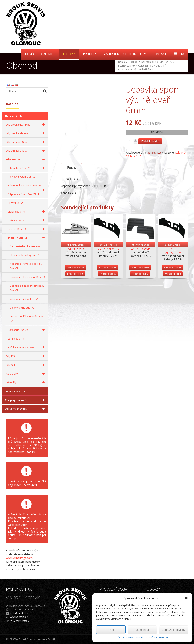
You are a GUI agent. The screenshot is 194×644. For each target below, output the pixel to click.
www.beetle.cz (19, 617)
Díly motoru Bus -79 (27, 168)
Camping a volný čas (25, 400)
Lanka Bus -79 (16, 339)
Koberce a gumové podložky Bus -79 (26, 266)
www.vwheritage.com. (20, 558)
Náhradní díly (25, 116)
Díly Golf (26, 365)
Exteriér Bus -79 (27, 229)
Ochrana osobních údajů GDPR (152, 637)
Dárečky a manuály (25, 409)
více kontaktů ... (20, 621)
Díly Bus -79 (26, 159)
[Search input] (25, 91)
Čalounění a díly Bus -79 (25, 246)
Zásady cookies (125, 637)
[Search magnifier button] (45, 91)
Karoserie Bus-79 (27, 330)
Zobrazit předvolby (174, 630)
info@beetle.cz (19, 613)
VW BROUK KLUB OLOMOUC (125, 54)
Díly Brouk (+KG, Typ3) (26, 125)
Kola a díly (26, 374)
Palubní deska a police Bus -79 (27, 277)
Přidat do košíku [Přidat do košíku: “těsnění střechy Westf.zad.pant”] (75, 290)
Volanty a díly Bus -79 (22, 308)
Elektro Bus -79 (27, 212)
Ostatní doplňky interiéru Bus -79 (27, 319)
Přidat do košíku (150, 141)
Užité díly (26, 382)
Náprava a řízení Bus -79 (25, 194)
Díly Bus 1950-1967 (26, 151)
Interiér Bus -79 (27, 238)
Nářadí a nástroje (15, 391)
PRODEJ (90, 54)
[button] (186, 598)
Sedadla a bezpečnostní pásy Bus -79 (27, 288)
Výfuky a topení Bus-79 (27, 347)
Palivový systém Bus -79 (22, 177)
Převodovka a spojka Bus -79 (27, 187)
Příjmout (111, 630)
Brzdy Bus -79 (16, 203)
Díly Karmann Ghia (26, 142)
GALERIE (49, 54)
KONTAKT (160, 54)
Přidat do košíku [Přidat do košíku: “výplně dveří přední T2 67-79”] (140, 290)
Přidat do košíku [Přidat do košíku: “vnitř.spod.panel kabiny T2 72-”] (173, 290)
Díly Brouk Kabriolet (26, 133)
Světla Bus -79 (27, 220)
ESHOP (70, 54)
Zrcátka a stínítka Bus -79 (24, 299)
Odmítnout (142, 630)
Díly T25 (26, 356)
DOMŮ (29, 54)
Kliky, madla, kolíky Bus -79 (25, 255)
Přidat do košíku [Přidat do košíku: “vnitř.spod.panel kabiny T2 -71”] (108, 290)
